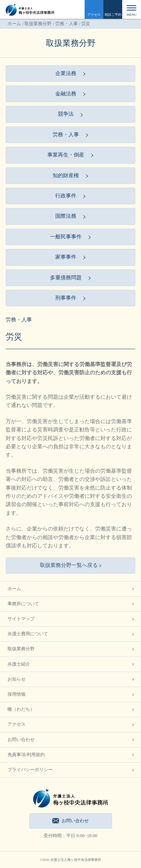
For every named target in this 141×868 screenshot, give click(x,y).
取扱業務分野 (38, 24)
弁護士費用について (28, 634)
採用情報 (17, 694)
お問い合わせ (21, 740)
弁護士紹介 (19, 664)
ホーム (14, 24)
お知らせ (17, 679)
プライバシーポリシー (30, 770)
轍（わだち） (21, 709)
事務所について (23, 604)
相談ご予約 (113, 15)
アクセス (94, 15)
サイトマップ (21, 619)
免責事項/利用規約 (26, 755)
